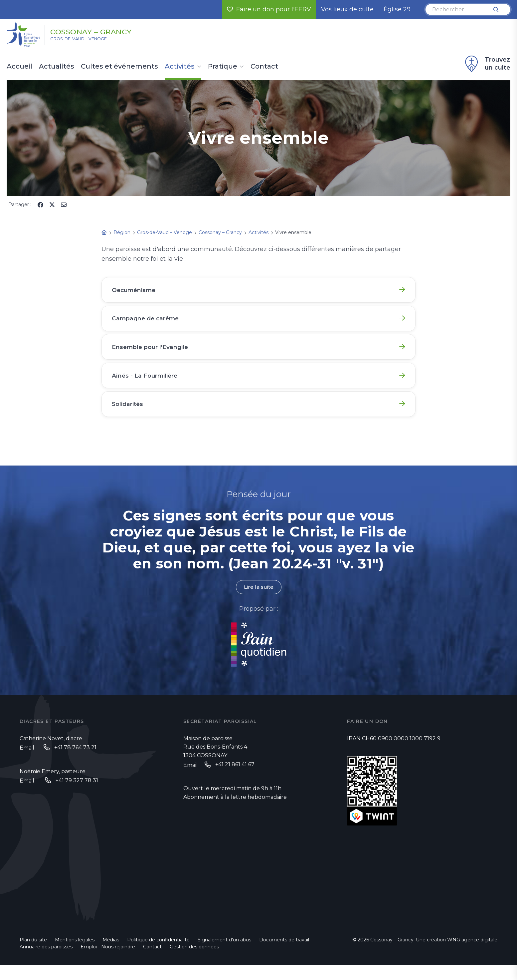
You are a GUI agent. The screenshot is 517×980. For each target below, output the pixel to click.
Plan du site (33, 955)
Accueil (19, 67)
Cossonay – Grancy (103, 31)
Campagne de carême (148, 322)
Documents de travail (284, 955)
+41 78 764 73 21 (75, 762)
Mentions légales (75, 955)
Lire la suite (258, 602)
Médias (111, 955)
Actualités (57, 67)
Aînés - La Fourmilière (147, 385)
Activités (180, 67)
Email (27, 763)
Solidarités (129, 416)
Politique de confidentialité (158, 955)
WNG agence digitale (472, 955)
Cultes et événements (119, 67)
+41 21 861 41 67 (235, 779)
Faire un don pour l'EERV (269, 9)
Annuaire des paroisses (46, 962)
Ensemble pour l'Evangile (152, 353)
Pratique (223, 67)
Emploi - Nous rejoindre (108, 962)
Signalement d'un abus (224, 955)
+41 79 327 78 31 (77, 795)
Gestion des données (194, 962)
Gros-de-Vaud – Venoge (86, 40)
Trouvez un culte (487, 64)
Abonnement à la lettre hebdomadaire (235, 812)
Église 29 (397, 9)
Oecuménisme (136, 291)
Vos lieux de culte (347, 9)
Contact (264, 67)
